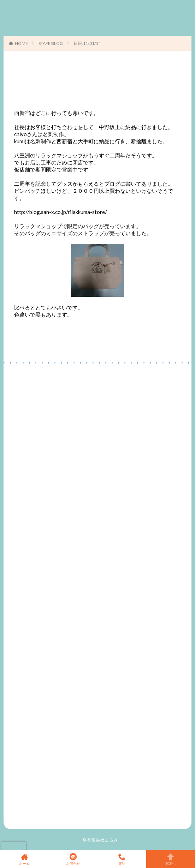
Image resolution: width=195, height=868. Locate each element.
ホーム (24, 859)
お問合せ (73, 859)
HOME (21, 43)
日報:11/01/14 (87, 43)
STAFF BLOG (51, 43)
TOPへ (171, 859)
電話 (122, 859)
